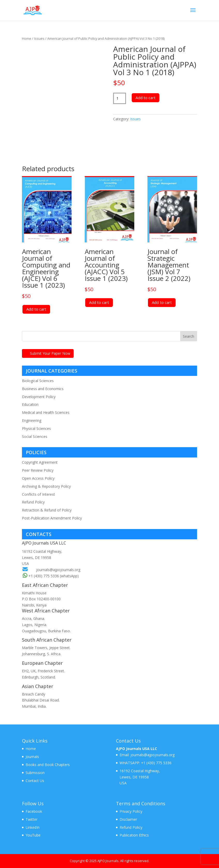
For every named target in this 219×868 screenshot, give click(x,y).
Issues (39, 38)
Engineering (32, 420)
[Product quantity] (120, 98)
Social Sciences (35, 436)
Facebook (34, 811)
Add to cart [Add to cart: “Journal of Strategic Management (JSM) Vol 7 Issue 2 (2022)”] (162, 302)
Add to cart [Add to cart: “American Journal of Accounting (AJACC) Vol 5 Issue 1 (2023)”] (99, 302)
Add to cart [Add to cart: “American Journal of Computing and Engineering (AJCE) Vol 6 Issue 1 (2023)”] (36, 309)
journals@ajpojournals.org (58, 570)
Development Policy (39, 397)
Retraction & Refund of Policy (47, 510)
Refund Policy (33, 502)
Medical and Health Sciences (46, 412)
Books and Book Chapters (48, 765)
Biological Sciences (38, 381)
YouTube (33, 835)
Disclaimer (128, 819)
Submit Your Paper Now (50, 353)
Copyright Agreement (40, 462)
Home (27, 38)
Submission (35, 773)
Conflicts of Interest (38, 494)
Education (30, 404)
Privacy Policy (131, 811)
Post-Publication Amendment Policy (52, 518)
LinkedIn (33, 827)
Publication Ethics (134, 835)
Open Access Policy (38, 478)
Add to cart (146, 98)
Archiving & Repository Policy (46, 486)
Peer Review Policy (38, 470)
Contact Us (35, 781)
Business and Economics (43, 389)
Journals (32, 757)
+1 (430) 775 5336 (156, 763)
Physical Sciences (36, 428)
